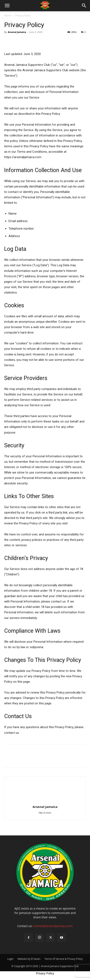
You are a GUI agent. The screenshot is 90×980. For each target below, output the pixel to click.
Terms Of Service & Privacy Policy (64, 959)
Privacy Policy (45, 973)
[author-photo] (45, 801)
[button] (7, 6)
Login (10, 959)
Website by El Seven (29, 959)
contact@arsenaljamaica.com (53, 926)
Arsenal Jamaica (17, 32)
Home (8, 16)
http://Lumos (45, 813)
